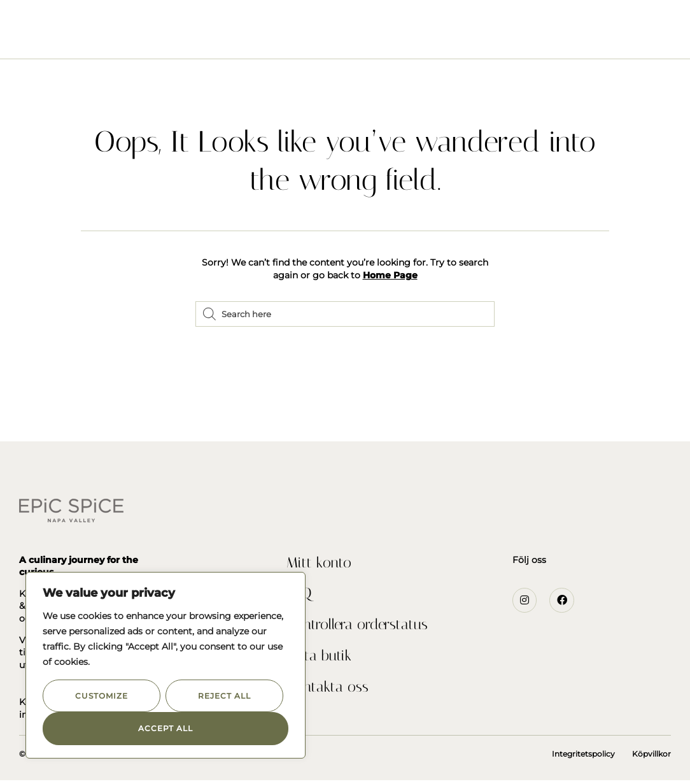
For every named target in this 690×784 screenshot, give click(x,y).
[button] (28, 25)
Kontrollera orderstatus (360, 627)
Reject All (224, 696)
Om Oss (286, 39)
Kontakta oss (328, 691)
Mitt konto (320, 564)
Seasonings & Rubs (204, 39)
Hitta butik (319, 659)
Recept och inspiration (383, 39)
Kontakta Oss (496, 39)
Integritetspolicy (583, 758)
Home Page (390, 275)
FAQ (299, 595)
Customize (101, 696)
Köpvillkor (651, 758)
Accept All (165, 728)
